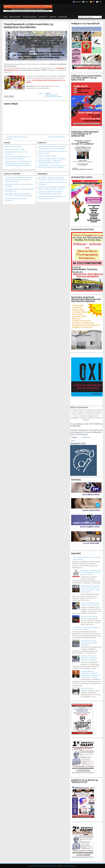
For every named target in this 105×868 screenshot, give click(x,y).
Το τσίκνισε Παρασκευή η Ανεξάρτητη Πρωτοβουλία (16, 199)
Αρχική (5, 17)
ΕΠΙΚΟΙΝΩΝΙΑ (63, 17)
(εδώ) (11, 72)
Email (100, 2)
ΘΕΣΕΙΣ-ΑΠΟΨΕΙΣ (15, 17)
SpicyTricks (64, 866)
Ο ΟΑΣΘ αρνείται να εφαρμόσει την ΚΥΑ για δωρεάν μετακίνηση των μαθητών (18, 158)
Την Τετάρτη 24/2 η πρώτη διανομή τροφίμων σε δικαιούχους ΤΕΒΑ (52, 152)
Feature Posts (86, 437)
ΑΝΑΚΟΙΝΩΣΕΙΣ (42, 174)
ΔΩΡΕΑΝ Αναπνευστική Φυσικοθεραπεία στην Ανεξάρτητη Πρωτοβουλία (52, 197)
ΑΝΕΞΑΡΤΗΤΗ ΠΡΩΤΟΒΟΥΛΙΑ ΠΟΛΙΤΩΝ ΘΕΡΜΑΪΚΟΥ (43, 866)
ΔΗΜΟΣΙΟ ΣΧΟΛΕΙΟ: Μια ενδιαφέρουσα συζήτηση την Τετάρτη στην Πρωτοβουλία (89, 658)
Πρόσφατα (74, 437)
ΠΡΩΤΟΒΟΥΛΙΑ (58, 97)
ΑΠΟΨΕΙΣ (7, 143)
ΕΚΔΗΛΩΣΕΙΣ (49, 97)
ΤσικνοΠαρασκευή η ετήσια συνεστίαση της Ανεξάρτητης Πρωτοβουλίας (29, 26)
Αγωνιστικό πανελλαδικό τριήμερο (15, 149)
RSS (93, 2)
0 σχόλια (40, 94)
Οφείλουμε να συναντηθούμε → (58, 137)
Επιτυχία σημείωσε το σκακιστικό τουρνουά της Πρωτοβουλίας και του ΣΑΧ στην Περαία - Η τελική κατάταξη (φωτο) (19, 179)
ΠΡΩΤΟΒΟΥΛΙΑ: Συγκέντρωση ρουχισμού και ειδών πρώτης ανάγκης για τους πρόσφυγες (52, 166)
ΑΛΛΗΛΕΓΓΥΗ (43, 17)
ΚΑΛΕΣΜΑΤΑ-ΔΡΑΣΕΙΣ (30, 17)
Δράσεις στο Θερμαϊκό (51, 95)
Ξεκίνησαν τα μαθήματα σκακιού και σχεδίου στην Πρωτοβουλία (53, 183)
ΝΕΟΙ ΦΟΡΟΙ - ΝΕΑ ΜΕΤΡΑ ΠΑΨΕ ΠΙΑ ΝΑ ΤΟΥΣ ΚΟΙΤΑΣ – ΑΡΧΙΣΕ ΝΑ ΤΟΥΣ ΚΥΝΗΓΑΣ (19, 195)
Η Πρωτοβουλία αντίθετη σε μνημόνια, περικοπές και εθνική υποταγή (19, 190)
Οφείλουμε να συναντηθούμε (13, 146)
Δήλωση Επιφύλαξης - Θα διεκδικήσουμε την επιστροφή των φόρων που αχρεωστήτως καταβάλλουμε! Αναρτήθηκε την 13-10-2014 (18, 163)
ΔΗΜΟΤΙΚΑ (53, 17)
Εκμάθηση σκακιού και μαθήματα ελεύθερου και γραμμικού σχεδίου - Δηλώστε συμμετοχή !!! (52, 188)
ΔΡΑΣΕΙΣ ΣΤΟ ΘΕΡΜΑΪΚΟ (12, 174)
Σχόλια (73, 441)
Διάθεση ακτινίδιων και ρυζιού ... (48, 156)
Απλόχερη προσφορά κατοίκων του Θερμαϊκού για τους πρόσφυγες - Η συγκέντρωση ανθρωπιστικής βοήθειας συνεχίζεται (52, 161)
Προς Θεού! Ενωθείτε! (87, 688)
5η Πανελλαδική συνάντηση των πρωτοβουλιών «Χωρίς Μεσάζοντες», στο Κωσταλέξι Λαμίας (52, 147)
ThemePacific (72, 866)
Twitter (86, 2)
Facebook (78, 2)
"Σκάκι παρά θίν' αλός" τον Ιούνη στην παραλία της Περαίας (19, 185)
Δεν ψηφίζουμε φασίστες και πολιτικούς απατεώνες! (17, 153)
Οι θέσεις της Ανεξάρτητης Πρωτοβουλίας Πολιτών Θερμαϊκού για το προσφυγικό (51, 193)
